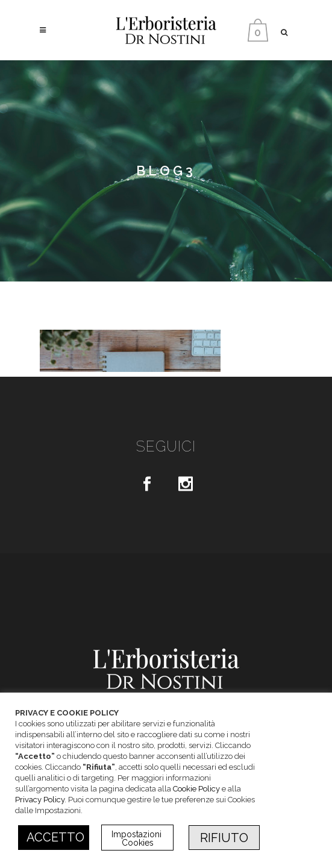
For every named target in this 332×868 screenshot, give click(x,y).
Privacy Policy (40, 800)
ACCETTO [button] (55, 837)
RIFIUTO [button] (224, 838)
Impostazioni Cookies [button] (138, 838)
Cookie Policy (196, 789)
